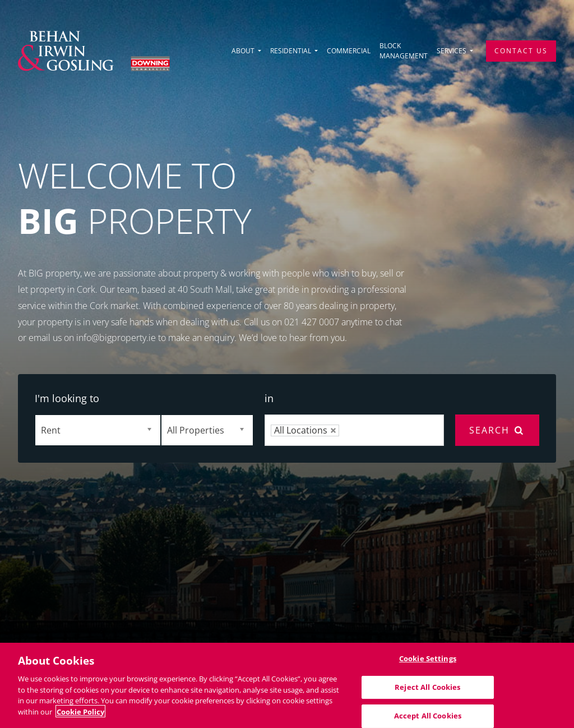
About (244, 51)
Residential (291, 51)
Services (452, 51)
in (269, 398)
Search (497, 430)
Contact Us (521, 51)
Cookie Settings (428, 662)
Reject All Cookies (427, 690)
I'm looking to (67, 398)
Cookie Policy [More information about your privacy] (80, 715)
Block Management (404, 51)
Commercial (349, 51)
